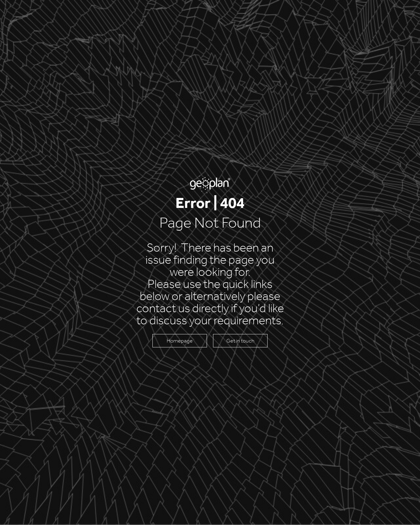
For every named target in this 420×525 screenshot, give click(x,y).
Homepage (180, 341)
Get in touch (240, 341)
